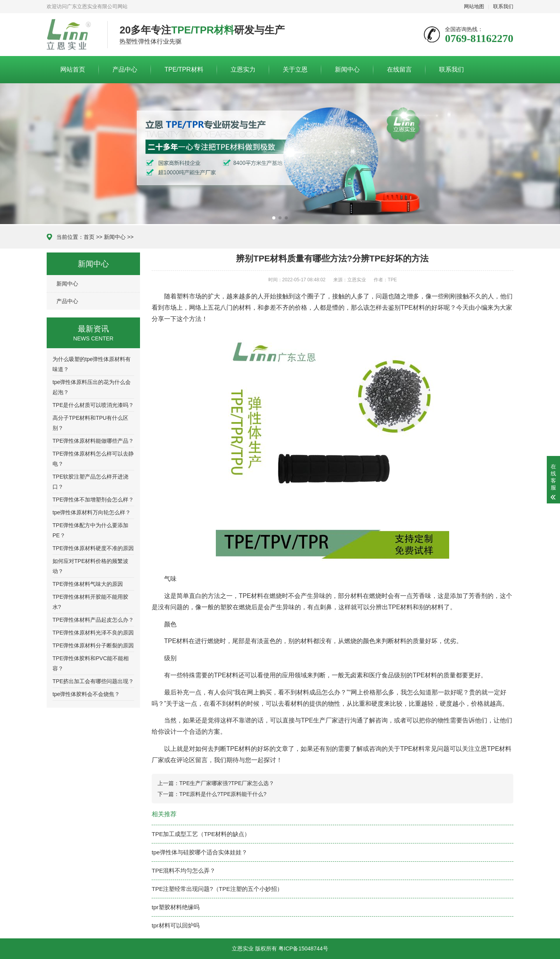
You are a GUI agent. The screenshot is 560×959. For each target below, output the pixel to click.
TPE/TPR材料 (184, 69)
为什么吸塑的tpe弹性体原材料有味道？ (92, 364)
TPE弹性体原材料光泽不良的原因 (93, 633)
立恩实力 (243, 69)
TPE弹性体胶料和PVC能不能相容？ (91, 663)
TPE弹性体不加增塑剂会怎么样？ (93, 500)
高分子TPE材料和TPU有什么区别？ (90, 423)
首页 (89, 237)
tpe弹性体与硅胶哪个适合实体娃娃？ (199, 852)
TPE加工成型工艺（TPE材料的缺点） (201, 834)
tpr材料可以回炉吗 (176, 925)
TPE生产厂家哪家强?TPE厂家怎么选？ (227, 783)
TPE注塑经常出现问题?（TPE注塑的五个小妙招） (217, 889)
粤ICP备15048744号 (303, 948)
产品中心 (125, 69)
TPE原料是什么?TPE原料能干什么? (223, 794)
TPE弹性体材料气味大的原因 (88, 584)
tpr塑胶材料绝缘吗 (176, 907)
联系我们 (503, 6)
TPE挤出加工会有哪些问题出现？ (93, 681)
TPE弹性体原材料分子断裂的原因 (93, 645)
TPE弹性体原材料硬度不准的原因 (93, 548)
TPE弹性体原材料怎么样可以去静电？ (93, 459)
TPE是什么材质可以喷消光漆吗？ (93, 405)
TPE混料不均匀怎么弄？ (184, 870)
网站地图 (474, 6)
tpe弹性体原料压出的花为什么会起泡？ (92, 387)
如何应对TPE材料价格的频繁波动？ (90, 566)
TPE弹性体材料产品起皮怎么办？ (93, 620)
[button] (274, 218)
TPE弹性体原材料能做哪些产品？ (93, 441)
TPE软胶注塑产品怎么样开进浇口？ (90, 482)
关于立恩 (295, 69)
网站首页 (73, 69)
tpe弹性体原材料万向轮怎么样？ (92, 512)
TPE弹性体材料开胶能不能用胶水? (90, 602)
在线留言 (399, 69)
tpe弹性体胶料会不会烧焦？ (86, 694)
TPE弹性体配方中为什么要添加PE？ (90, 530)
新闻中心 (347, 69)
